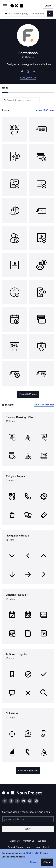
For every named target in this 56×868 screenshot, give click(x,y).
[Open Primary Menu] (5, 6)
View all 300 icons (45, 110)
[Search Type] (7, 14)
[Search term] (30, 14)
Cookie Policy (33, 853)
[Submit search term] (50, 14)
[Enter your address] (28, 819)
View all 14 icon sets (44, 405)
